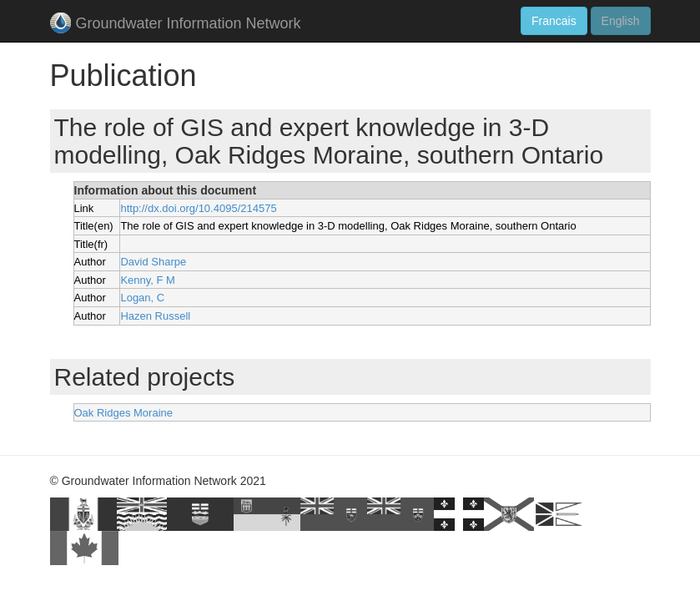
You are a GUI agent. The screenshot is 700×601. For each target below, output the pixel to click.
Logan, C (142, 298)
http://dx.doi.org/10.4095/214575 (198, 208)
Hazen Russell (155, 316)
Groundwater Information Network (176, 25)
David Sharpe (153, 262)
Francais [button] (554, 21)
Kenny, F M (148, 280)
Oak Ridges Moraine (124, 413)
